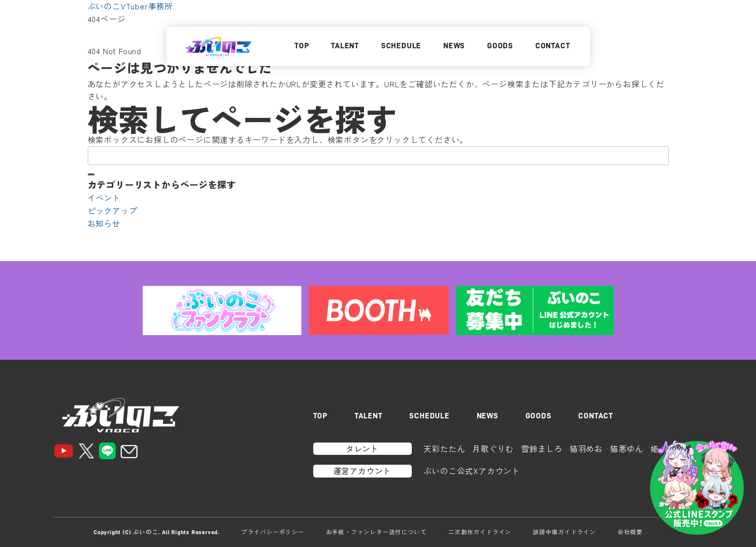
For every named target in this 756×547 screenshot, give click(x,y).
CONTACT (553, 46)
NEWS (454, 46)
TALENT (345, 46)
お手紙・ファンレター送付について (377, 532)
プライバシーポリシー (273, 532)
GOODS (500, 46)
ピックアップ (113, 210)
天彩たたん (444, 448)
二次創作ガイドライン (480, 532)
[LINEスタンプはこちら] (697, 488)
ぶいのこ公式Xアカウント (472, 471)
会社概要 (630, 532)
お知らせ (104, 223)
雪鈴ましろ (542, 448)
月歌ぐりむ (493, 448)
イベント (104, 198)
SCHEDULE (401, 46)
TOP (302, 46)
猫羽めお (586, 448)
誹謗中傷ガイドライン (564, 532)
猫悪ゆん (627, 448)
